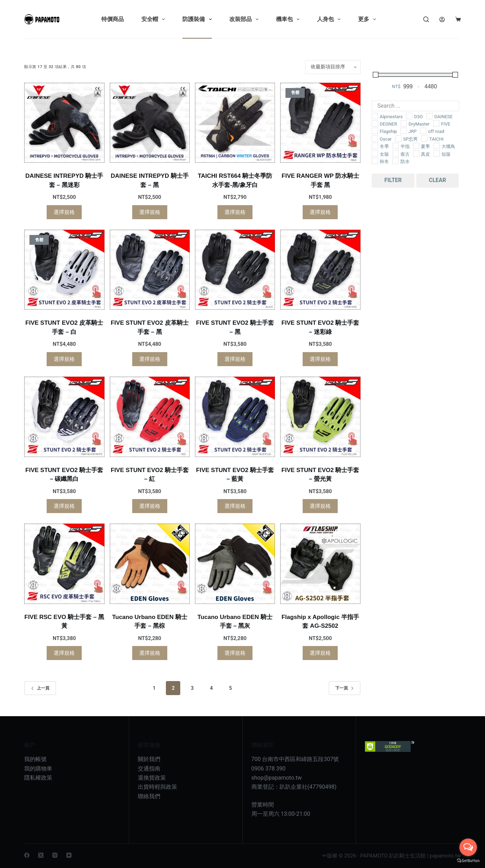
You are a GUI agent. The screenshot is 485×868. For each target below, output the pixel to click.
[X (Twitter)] (41, 855)
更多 (368, 19)
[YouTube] (69, 855)
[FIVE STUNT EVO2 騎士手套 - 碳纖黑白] (64, 417)
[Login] (442, 19)
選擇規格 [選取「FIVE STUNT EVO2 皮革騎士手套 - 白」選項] (64, 359)
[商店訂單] (333, 67)
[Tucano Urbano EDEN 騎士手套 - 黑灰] (235, 564)
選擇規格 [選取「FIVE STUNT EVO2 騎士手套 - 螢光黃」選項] (320, 506)
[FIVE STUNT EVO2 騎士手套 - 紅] (150, 417)
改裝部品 (245, 19)
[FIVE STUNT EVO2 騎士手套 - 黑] (235, 270)
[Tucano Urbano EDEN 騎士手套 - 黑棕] (150, 564)
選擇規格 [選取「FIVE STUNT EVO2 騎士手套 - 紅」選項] (150, 506)
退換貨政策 (152, 778)
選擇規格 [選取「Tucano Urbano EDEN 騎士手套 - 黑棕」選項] (150, 653)
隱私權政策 (38, 778)
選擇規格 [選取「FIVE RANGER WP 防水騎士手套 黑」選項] (320, 212)
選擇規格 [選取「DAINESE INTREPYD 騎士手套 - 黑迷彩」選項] (64, 212)
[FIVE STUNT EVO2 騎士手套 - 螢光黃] (320, 417)
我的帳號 (35, 759)
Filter (393, 180)
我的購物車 (38, 769)
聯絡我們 (149, 796)
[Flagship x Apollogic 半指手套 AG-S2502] (320, 564)
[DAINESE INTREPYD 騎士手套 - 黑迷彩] (64, 123)
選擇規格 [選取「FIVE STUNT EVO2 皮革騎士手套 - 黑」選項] (150, 359)
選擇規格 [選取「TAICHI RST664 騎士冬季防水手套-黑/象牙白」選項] (235, 212)
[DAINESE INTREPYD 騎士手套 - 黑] (150, 123)
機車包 (289, 19)
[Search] (426, 19)
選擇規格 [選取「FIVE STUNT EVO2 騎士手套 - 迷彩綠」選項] (320, 359)
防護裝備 (198, 19)
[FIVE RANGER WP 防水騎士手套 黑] (320, 123)
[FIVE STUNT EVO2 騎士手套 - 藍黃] (235, 417)
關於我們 (149, 759)
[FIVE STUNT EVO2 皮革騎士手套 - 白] (64, 270)
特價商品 (113, 19)
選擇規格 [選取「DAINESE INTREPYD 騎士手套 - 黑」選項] (150, 212)
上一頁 (40, 688)
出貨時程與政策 (157, 787)
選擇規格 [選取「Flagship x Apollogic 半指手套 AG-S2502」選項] (320, 653)
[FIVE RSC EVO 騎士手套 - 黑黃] (64, 564)
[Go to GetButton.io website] (468, 861)
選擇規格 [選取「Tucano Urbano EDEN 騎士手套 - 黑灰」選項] (235, 653)
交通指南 (149, 769)
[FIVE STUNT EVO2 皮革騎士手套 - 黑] (150, 270)
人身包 (330, 19)
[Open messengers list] (468, 847)
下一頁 (345, 688)
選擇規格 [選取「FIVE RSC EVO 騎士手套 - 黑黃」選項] (64, 653)
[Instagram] (55, 855)
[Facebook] (27, 855)
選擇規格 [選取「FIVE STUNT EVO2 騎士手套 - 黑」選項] (235, 359)
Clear (437, 180)
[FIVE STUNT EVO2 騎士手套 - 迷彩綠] (320, 270)
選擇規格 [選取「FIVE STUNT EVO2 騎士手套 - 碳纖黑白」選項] (64, 506)
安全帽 (154, 19)
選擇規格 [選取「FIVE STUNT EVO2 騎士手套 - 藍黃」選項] (235, 506)
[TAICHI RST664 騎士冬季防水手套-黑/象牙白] (235, 123)
